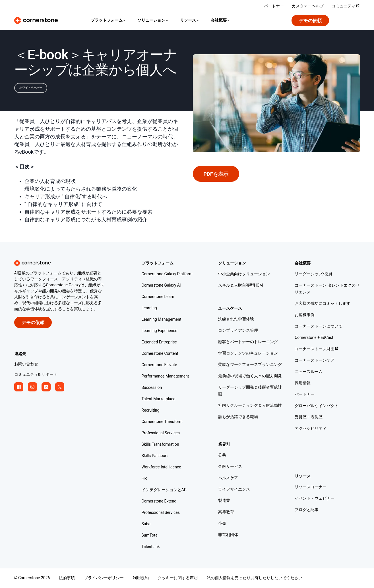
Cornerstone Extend (159, 502)
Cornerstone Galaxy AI (161, 286)
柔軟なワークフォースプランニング (250, 365)
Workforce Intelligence (161, 467)
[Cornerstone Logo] (36, 20)
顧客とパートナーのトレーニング (248, 342)
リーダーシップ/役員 (313, 274)
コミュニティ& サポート (36, 375)
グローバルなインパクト (317, 406)
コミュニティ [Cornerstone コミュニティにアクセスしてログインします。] (346, 6)
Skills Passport (155, 456)
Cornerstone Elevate (159, 365)
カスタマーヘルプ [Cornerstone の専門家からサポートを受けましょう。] (308, 6)
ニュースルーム (309, 372)
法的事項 (67, 578)
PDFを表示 (216, 174)
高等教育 (226, 512)
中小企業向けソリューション (244, 274)
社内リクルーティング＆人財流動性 (250, 406)
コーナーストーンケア (315, 361)
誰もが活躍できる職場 (238, 417)
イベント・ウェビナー (315, 499)
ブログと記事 (307, 510)
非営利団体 (228, 535)
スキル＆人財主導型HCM (240, 286)
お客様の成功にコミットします (323, 304)
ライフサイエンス (234, 490)
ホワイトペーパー (31, 88)
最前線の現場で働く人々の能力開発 (250, 376)
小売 (222, 524)
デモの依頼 (310, 21)
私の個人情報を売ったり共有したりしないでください (255, 578)
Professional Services (161, 433)
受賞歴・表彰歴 (309, 417)
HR (144, 479)
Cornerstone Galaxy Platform (167, 274)
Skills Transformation (160, 445)
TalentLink (151, 547)
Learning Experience (160, 331)
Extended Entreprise (159, 342)
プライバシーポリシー (104, 578)
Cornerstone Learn (158, 297)
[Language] (108, 20)
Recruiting (151, 411)
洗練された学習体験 (236, 319)
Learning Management (162, 320)
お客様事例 (305, 315)
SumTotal (150, 536)
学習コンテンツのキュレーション (248, 354)
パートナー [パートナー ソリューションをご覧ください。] (274, 6)
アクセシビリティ (311, 429)
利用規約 (141, 578)
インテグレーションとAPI (165, 490)
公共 (222, 455)
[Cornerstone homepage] (69, 263)
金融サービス (230, 467)
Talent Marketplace (159, 399)
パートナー (305, 395)
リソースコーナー (311, 487)
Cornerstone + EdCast (314, 338)
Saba (146, 524)
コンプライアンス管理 (238, 331)
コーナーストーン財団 (317, 349)
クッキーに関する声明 (178, 578)
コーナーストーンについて (319, 327)
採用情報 (303, 383)
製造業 (224, 501)
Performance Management (165, 377)
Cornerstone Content (160, 354)
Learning (149, 308)
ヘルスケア (228, 478)
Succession (152, 388)
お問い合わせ (26, 364)
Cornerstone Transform (162, 422)
